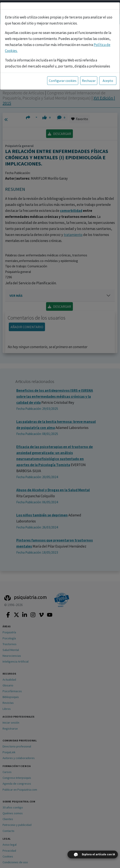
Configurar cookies (63, 81)
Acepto (108, 81)
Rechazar (89, 81)
